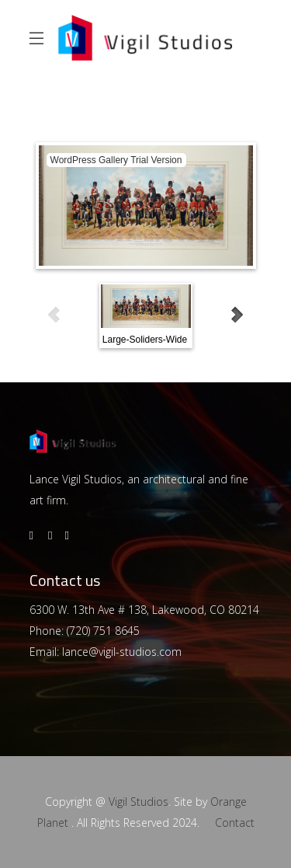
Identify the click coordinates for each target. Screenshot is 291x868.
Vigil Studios (139, 802)
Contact (235, 823)
